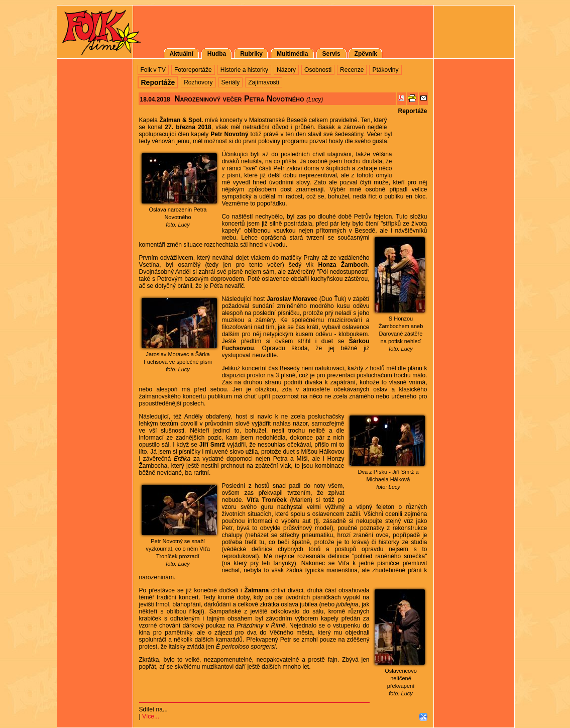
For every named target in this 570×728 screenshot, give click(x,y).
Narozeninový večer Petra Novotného (239, 99)
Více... (151, 716)
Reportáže (412, 111)
